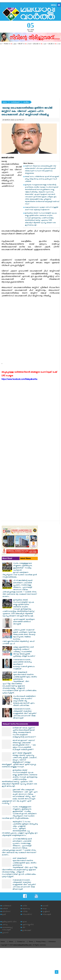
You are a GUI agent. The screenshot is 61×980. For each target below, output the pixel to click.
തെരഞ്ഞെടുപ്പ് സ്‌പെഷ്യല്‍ (7, 929)
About (11, 942)
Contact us (21, 942)
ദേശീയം (26, 102)
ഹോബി (45, 906)
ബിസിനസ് (6, 912)
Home (3, 942)
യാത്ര (44, 909)
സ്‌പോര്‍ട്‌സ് (27, 915)
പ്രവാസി (5, 933)
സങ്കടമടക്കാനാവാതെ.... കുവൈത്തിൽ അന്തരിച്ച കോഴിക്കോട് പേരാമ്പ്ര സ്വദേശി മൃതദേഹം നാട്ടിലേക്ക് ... (24, 665)
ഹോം (5, 102)
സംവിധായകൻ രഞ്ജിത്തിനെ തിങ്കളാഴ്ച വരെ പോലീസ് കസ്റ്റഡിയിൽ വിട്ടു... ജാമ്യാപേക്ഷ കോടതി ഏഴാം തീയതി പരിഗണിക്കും (24, 701)
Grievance (52, 942)
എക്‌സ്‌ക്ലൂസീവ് (28, 925)
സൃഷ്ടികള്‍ (46, 912)
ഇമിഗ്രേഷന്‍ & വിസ (9, 922)
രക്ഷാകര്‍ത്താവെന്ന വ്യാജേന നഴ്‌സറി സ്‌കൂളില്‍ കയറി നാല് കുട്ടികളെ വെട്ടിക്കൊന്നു (42, 209)
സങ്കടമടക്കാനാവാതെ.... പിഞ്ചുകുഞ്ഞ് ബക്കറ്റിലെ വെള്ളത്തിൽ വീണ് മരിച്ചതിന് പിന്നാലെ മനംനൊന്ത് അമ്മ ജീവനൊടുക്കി (25, 714)
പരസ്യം (5, 925)
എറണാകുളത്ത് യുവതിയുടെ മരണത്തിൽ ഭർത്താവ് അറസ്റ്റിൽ (24, 622)
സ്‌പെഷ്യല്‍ (47, 915)
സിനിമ (25, 912)
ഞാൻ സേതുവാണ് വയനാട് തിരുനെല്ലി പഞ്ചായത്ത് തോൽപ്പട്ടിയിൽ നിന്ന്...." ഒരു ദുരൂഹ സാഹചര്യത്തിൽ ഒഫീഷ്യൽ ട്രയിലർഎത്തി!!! (24, 745)
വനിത (25, 906)
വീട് (24, 928)
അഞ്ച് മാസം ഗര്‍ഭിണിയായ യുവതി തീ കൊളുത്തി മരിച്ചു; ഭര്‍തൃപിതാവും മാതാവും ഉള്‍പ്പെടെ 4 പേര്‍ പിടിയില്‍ (42, 179)
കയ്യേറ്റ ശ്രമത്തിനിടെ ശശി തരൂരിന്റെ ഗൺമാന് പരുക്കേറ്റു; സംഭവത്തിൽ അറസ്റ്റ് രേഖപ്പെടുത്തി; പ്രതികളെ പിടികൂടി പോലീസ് (24, 652)
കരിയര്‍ (5, 909)
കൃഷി (4, 915)
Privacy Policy (41, 942)
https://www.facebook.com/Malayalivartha (19, 380)
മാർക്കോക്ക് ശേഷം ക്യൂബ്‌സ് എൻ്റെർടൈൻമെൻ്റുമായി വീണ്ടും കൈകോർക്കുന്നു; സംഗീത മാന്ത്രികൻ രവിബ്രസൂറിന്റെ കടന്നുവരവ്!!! (24, 733)
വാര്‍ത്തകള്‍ (15, 102)
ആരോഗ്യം (26, 909)
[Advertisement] (23, 70)
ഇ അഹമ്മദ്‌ (27, 931)
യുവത (24, 922)
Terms (31, 942)
